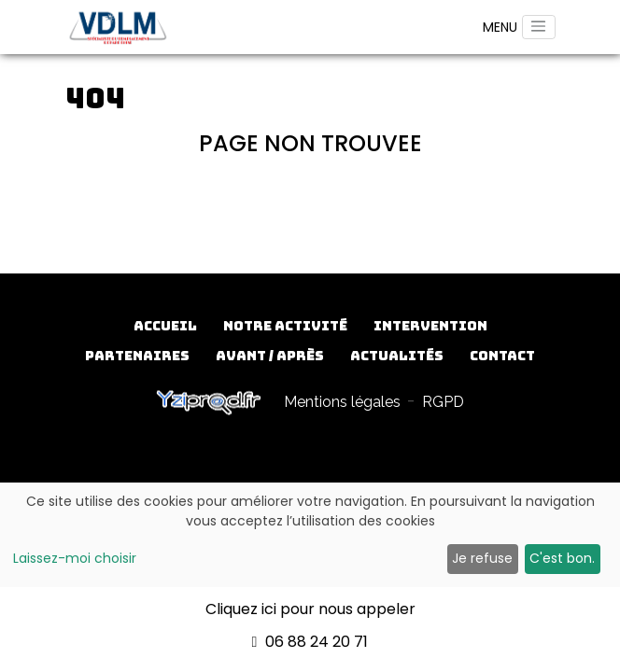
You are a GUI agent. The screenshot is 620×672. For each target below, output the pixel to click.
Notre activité (285, 326)
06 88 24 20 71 (310, 642)
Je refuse (482, 558)
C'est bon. (562, 558)
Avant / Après (270, 356)
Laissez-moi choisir (75, 558)
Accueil (165, 326)
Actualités (397, 356)
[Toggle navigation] (539, 27)
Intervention (430, 326)
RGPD (443, 402)
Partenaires (137, 356)
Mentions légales (342, 402)
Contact (502, 356)
